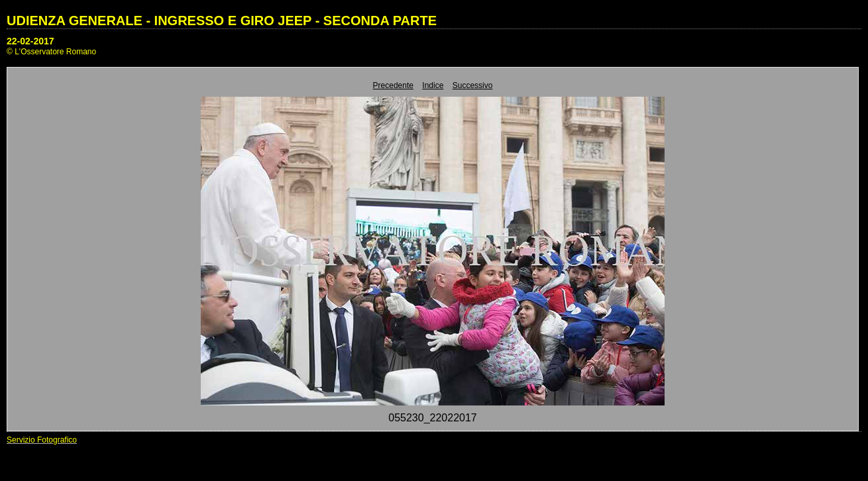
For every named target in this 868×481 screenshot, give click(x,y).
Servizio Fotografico (42, 440)
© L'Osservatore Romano (51, 52)
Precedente (393, 85)
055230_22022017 (432, 418)
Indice (433, 85)
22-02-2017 (30, 41)
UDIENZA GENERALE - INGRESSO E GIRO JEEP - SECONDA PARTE (222, 21)
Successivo (473, 85)
